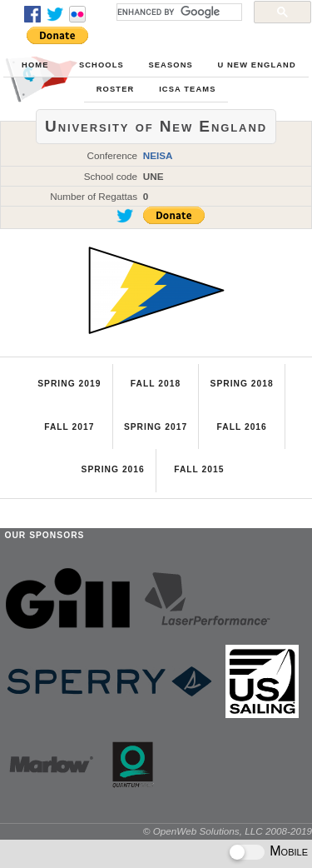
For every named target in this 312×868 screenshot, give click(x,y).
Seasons (170, 65)
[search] (178, 12)
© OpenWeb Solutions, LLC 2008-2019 (228, 831)
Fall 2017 (69, 427)
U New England (256, 65)
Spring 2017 (156, 427)
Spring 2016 (113, 469)
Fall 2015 (199, 469)
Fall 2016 (241, 427)
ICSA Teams (187, 89)
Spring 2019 (69, 384)
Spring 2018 (242, 384)
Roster (116, 89)
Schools (102, 65)
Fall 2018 (156, 384)
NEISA (158, 155)
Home (35, 65)
